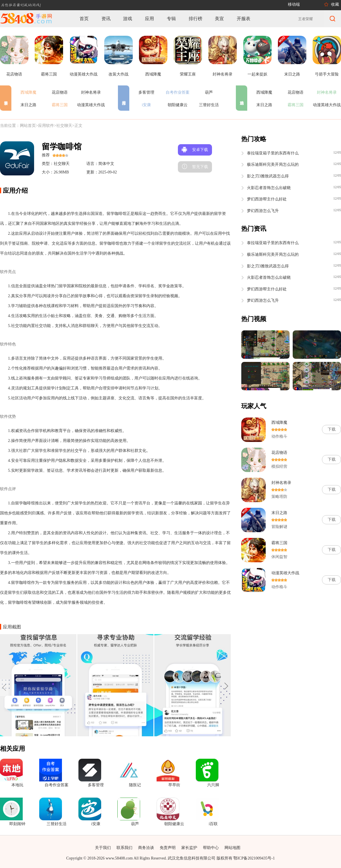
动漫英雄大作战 (91, 105)
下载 (332, 429)
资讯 (106, 19)
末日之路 (28, 105)
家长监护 (189, 848)
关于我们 (103, 848)
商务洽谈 (146, 848)
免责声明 (168, 848)
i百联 (213, 824)
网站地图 (232, 848)
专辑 (171, 19)
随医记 (135, 785)
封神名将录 (91, 92)
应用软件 (46, 126)
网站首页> (29, 126)
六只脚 (213, 785)
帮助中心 (211, 848)
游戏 (128, 19)
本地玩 (17, 785)
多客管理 (146, 92)
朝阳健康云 (178, 105)
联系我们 (124, 848)
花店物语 (60, 92)
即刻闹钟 (17, 824)
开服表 (244, 19)
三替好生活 (209, 105)
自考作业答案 (178, 92)
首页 (84, 19)
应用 (149, 19)
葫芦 (209, 92)
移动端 (294, 4)
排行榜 (196, 19)
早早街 (174, 785)
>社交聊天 (63, 126)
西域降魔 (28, 92)
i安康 (146, 105)
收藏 (335, 4)
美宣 (219, 19)
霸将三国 (60, 105)
